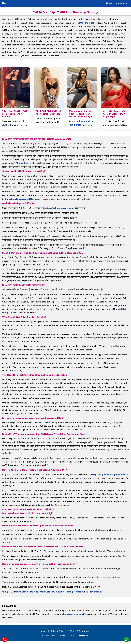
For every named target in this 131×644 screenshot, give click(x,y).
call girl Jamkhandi (40, 592)
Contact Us (122, 3)
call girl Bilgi (58, 592)
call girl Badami (94, 592)
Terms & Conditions (79, 631)
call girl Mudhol (75, 592)
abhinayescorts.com (72, 614)
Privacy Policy (58, 631)
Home (109, 3)
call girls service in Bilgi (21, 199)
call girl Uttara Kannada (15, 592)
